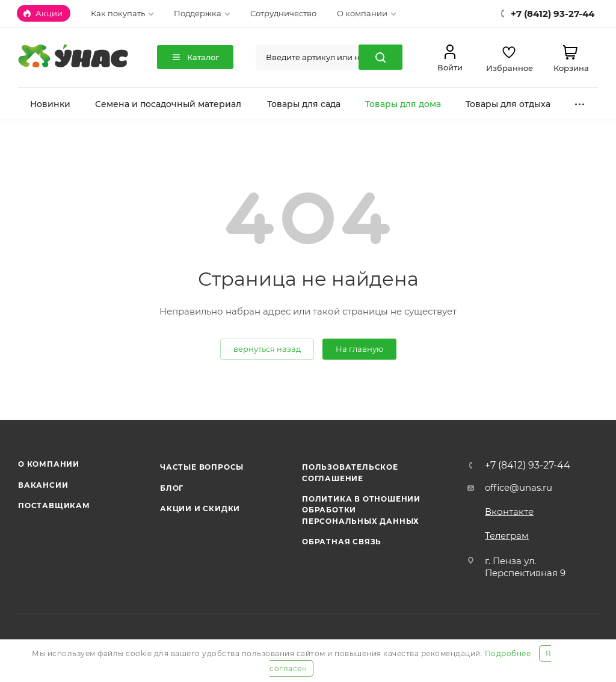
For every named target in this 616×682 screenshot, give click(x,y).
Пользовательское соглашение (350, 472)
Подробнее (508, 653)
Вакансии (43, 485)
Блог (172, 488)
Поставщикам (54, 505)
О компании (49, 464)
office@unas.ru (519, 487)
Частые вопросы (202, 467)
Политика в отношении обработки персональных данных (361, 510)
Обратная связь (342, 542)
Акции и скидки (200, 508)
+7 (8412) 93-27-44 (528, 465)
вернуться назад (267, 349)
